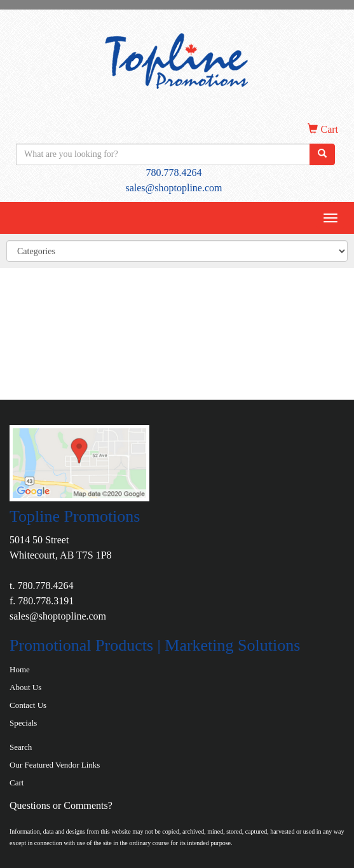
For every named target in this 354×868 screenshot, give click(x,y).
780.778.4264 (174, 173)
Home (20, 669)
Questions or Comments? (61, 805)
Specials (23, 723)
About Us (25, 687)
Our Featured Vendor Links (55, 765)
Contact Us (28, 705)
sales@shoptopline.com (174, 188)
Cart (17, 783)
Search (21, 747)
